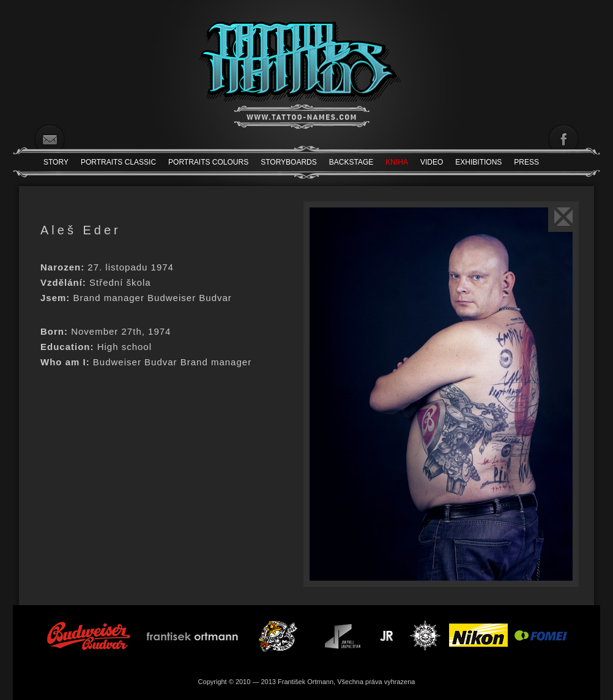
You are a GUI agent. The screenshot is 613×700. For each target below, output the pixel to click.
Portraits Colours (208, 162)
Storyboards (289, 162)
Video (432, 162)
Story (56, 162)
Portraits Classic (118, 162)
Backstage (351, 162)
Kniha (397, 162)
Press (526, 162)
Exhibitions (478, 162)
